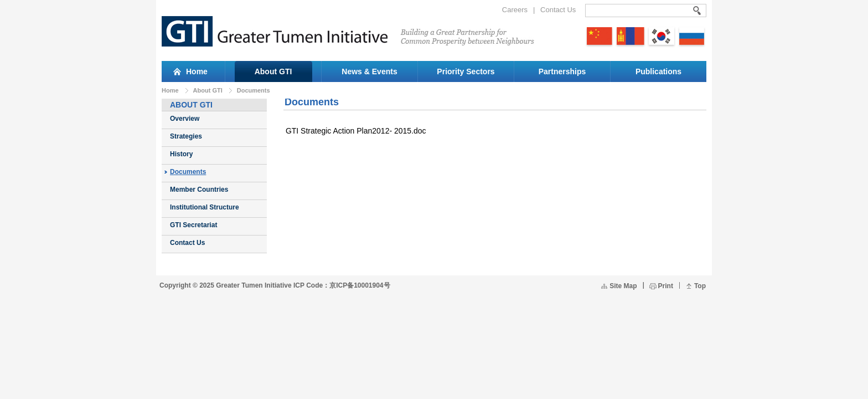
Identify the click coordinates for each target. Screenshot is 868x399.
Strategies (186, 136)
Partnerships (562, 71)
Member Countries (199, 190)
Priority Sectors (466, 71)
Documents (254, 90)
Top (700, 286)
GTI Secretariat (193, 225)
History (181, 154)
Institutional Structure (205, 207)
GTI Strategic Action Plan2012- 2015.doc (356, 131)
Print (666, 286)
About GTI (273, 71)
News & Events (369, 71)
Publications (658, 71)
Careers (515, 10)
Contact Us (558, 10)
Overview (185, 119)
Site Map (623, 286)
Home (170, 90)
